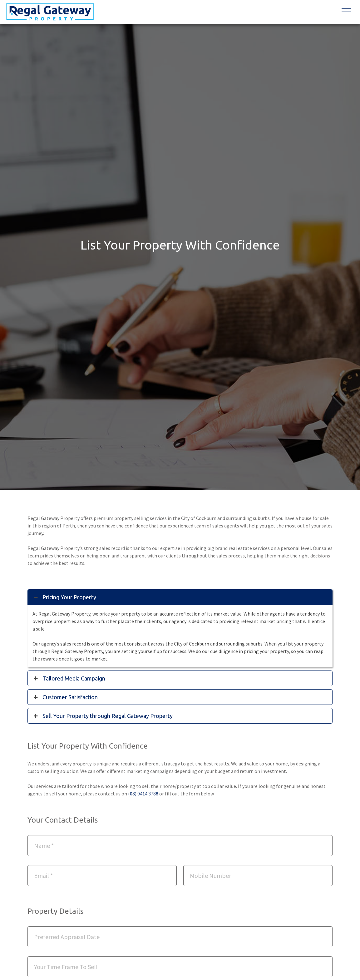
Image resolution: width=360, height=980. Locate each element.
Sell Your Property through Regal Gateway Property (103, 716)
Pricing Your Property (65, 597)
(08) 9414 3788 (143, 794)
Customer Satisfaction (66, 697)
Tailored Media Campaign (69, 678)
